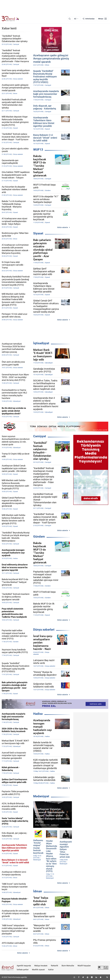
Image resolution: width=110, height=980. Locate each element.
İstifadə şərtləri (23, 970)
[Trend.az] (10, 19)
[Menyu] (102, 19)
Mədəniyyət (41, 796)
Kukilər (51, 970)
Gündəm (39, 537)
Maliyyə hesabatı (41, 966)
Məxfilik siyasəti (38, 970)
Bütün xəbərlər (63, 227)
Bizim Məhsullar (68, 966)
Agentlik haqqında (24, 966)
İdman (38, 891)
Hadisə (38, 714)
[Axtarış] (70, 19)
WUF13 (38, 150)
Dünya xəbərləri (44, 630)
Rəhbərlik (55, 966)
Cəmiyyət (40, 436)
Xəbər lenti (9, 28)
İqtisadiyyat (41, 343)
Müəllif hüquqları (84, 966)
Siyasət (38, 233)
